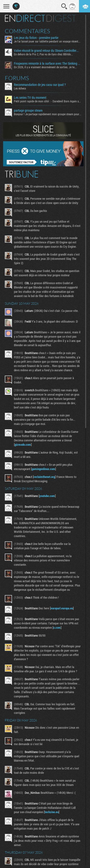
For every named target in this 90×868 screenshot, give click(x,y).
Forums (17, 78)
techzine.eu (52, 812)
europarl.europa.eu (62, 608)
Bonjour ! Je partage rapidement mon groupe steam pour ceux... (48, 114)
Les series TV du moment (30, 98)
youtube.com (47, 496)
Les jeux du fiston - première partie (36, 38)
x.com (57, 627)
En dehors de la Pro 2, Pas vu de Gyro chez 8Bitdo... (43, 54)
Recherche (64, 6)
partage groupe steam (28, 110)
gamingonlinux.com (43, 469)
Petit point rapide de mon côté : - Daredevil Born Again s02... (48, 101)
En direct (25, 18)
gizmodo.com (23, 444)
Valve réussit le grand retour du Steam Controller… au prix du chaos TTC (48, 51)
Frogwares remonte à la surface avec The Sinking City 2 (48, 63)
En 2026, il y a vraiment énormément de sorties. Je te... (45, 67)
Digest (61, 18)
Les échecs (20, 88)
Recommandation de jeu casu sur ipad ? (40, 85)
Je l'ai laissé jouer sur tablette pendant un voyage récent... (47, 41)
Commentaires (27, 31)
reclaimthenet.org (44, 477)
